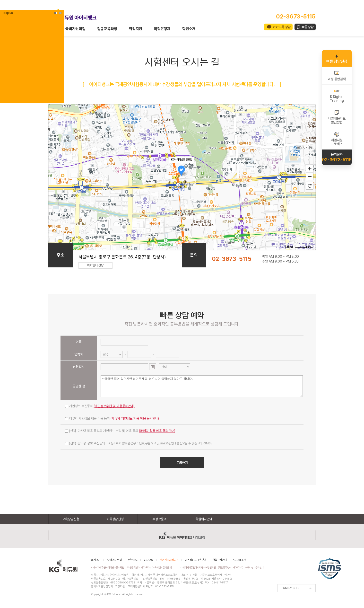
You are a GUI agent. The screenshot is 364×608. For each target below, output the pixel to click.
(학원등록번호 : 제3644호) (213, 567)
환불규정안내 (220, 560)
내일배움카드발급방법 (337, 117)
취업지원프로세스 (337, 139)
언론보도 (133, 560)
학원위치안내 (204, 519)
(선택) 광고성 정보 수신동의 (138, 443)
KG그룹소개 (239, 560)
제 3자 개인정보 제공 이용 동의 (112, 418)
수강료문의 (160, 519)
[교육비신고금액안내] (162, 567)
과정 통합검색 (337, 76)
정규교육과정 (107, 29)
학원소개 (189, 29)
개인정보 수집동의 (100, 406)
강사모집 (149, 560)
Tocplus (7, 13)
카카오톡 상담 (282, 27)
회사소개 (96, 560)
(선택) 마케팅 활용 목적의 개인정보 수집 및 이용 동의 (120, 431)
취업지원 (135, 29)
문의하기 (182, 463)
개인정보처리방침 (169, 560)
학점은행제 (162, 29)
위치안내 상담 (95, 265)
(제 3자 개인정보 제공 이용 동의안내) (135, 418)
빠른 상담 (308, 27)
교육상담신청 (71, 519)
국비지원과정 (75, 29)
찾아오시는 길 (114, 560)
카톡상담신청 (115, 519)
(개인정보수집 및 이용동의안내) (114, 406)
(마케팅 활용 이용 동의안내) (157, 431)
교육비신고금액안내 (195, 560)
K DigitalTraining (337, 95)
